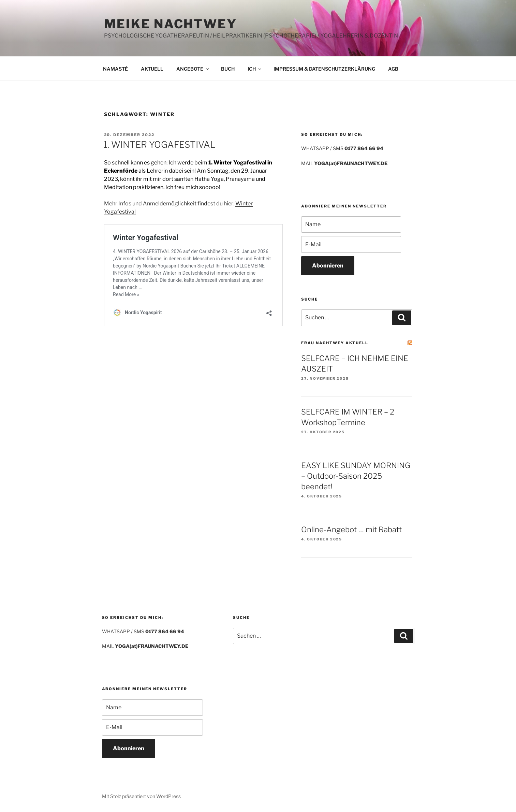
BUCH (228, 69)
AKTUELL (152, 69)
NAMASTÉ (115, 69)
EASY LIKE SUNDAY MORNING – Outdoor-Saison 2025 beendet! (356, 476)
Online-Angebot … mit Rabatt (351, 530)
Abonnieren (328, 266)
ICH (255, 69)
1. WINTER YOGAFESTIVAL (159, 144)
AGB (393, 69)
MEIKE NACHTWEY (171, 24)
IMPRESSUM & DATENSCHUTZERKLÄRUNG (324, 69)
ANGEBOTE (193, 69)
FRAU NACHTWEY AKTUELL (335, 343)
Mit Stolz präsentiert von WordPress (141, 796)
